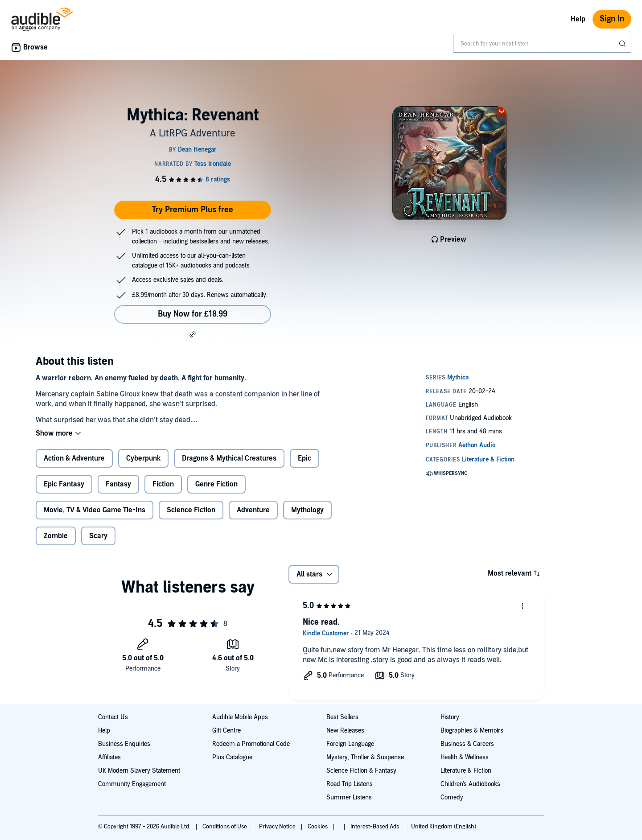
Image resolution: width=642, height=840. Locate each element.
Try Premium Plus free (193, 210)
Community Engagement (132, 784)
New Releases (345, 731)
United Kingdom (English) (444, 827)
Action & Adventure (74, 458)
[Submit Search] (623, 44)
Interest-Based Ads (375, 827)
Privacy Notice (278, 827)
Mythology (307, 510)
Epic (305, 458)
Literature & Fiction (466, 771)
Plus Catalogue (232, 757)
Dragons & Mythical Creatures (229, 458)
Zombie (56, 536)
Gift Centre (226, 731)
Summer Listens (349, 797)
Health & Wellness (465, 757)
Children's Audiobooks (470, 784)
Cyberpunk (143, 458)
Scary (98, 536)
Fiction (163, 484)
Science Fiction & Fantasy (361, 771)
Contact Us (113, 717)
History (450, 717)
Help (578, 19)
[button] (193, 334)
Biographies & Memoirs (472, 731)
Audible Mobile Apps (240, 717)
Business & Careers (467, 744)
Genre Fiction (216, 484)
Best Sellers (342, 717)
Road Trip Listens (350, 784)
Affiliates (109, 757)
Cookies (318, 827)
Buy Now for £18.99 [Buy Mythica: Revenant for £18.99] (193, 314)
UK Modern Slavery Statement (139, 771)
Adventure (253, 510)
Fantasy (118, 484)
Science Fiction (191, 510)
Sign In (612, 19)
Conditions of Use (225, 827)
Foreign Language (350, 744)
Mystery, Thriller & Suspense (365, 757)
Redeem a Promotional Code (251, 744)
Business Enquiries (124, 744)
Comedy (452, 797)
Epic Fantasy (64, 484)
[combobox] (542, 44)
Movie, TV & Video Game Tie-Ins (95, 510)
